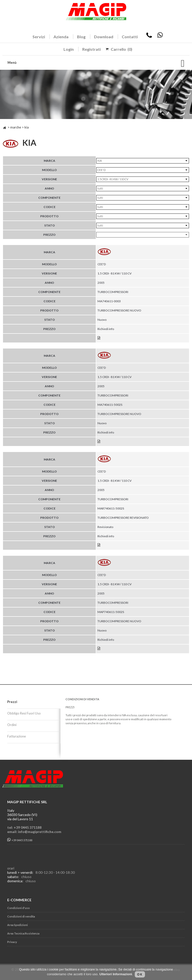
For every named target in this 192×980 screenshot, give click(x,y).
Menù (12, 62)
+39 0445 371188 (20, 840)
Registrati (91, 49)
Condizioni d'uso (18, 908)
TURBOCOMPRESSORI (113, 292)
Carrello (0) (121, 49)
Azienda (61, 37)
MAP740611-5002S (111, 612)
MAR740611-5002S (111, 508)
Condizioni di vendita (21, 916)
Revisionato (105, 527)
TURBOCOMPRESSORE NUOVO (119, 310)
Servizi (39, 37)
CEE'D (102, 264)
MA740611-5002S (110, 405)
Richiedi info (106, 329)
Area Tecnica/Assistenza (23, 933)
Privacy (12, 942)
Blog (81, 37)
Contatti (130, 37)
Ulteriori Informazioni (116, 974)
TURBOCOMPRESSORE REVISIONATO (123, 518)
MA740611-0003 (109, 301)
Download (104, 37)
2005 (101, 283)
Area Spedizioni (17, 925)
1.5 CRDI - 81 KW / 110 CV (114, 273)
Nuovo (102, 320)
